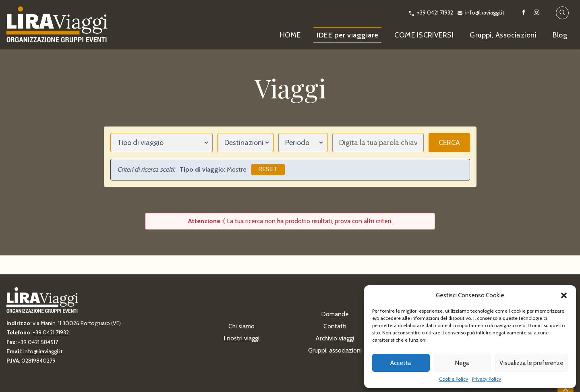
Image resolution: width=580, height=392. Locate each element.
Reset (268, 169)
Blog (560, 35)
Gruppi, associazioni (335, 350)
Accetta (401, 363)
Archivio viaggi (335, 338)
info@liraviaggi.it (485, 12)
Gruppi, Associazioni (503, 35)
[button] (564, 295)
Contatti (335, 326)
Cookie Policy (454, 379)
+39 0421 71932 (435, 12)
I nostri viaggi (241, 338)
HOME (290, 35)
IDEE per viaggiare (347, 35)
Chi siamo (241, 326)
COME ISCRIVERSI (424, 35)
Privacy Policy (487, 379)
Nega (462, 363)
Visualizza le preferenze (531, 363)
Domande (335, 314)
